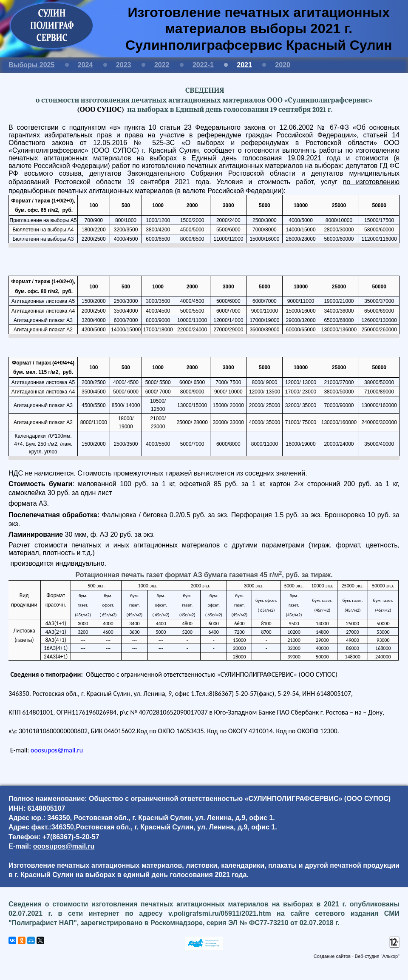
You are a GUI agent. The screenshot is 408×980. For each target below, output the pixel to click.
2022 (162, 65)
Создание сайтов (332, 956)
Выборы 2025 (31, 65)
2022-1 (203, 65)
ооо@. (57, 750)
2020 (283, 65)
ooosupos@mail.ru (64, 846)
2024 (85, 65)
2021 (244, 65)
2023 (124, 65)
